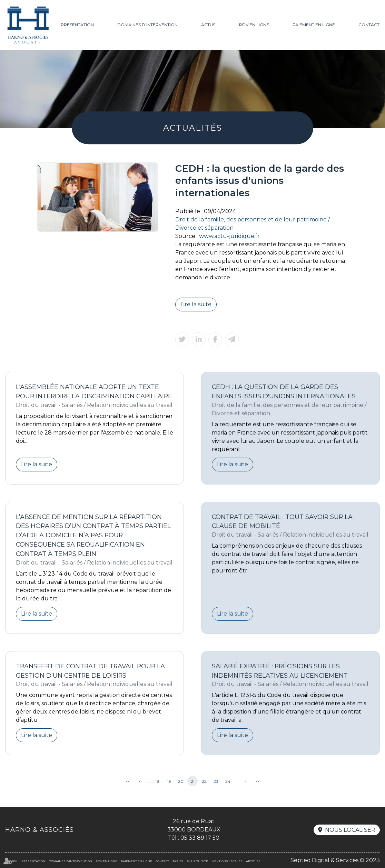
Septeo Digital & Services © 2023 (335, 860)
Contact (369, 25)
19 (169, 781)
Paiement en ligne (314, 25)
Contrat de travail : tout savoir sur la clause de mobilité (282, 521)
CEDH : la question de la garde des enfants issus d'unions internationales (284, 391)
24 (228, 781)
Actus (208, 25)
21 (193, 781)
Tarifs (178, 861)
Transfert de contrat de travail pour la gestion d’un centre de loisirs (90, 671)
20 (181, 781)
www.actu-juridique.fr (229, 236)
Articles (253, 861)
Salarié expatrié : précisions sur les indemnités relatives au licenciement (280, 671)
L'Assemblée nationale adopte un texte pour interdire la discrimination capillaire (94, 391)
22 (204, 781)
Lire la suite (196, 304)
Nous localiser (350, 830)
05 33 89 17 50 (200, 838)
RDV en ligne (254, 25)
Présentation (77, 25)
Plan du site (197, 861)
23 (216, 781)
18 (157, 781)
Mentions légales (227, 861)
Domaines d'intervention (147, 25)
